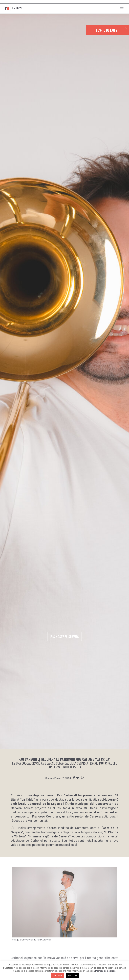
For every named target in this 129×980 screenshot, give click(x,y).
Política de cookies (105, 971)
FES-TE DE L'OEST (108, 30)
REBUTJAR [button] (72, 976)
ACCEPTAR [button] (58, 976)
